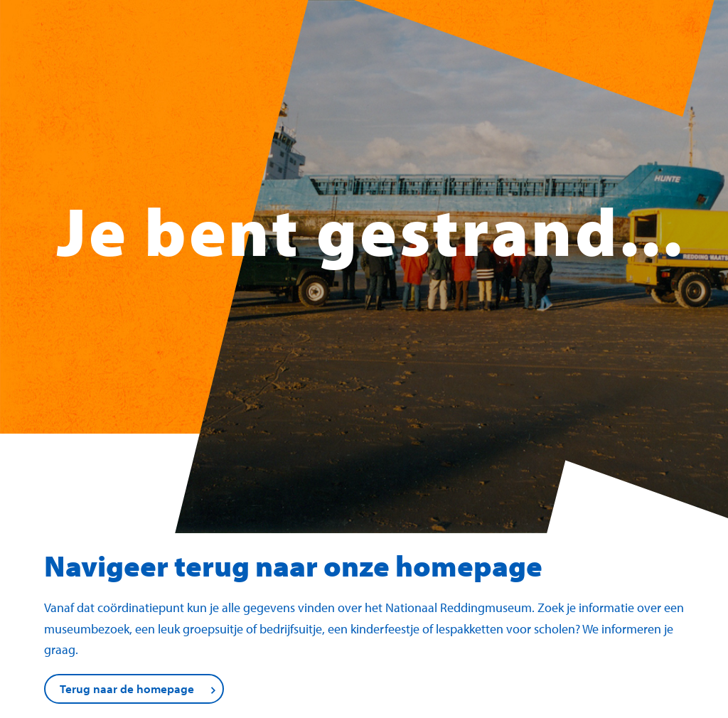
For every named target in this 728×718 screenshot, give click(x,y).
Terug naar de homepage (127, 688)
